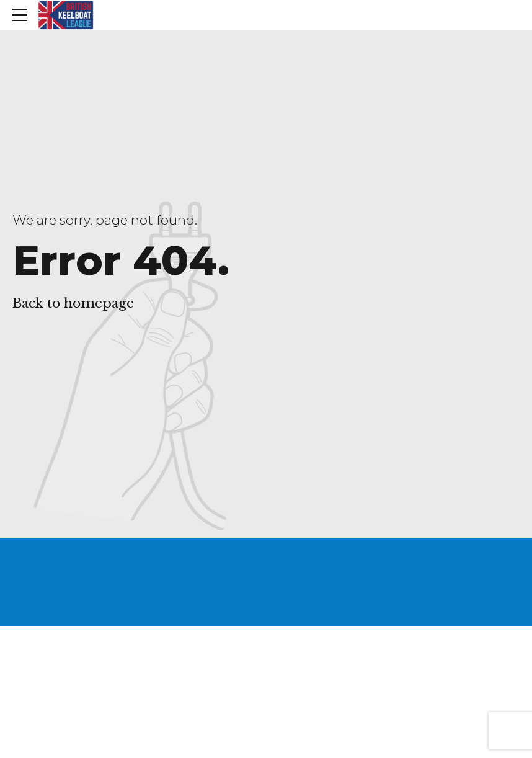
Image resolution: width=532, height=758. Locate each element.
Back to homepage (73, 303)
